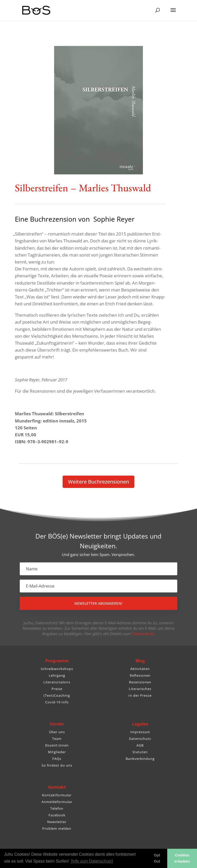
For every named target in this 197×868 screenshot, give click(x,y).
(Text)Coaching (57, 695)
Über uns (57, 732)
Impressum (140, 732)
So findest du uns (57, 765)
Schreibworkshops (57, 669)
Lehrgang (57, 675)
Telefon (57, 808)
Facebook (57, 815)
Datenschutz (140, 739)
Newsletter (57, 822)
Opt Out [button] (157, 858)
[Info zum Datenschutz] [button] (92, 861)
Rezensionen (140, 682)
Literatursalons (57, 682)
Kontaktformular (57, 795)
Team (57, 739)
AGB (140, 745)
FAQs (57, 759)
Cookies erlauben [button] (182, 858)
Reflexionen (140, 675)
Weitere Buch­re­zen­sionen (98, 482)
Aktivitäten (140, 669)
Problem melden (57, 828)
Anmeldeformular (57, 802)
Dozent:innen (57, 745)
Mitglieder (57, 752)
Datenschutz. (143, 634)
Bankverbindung (140, 759)
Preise (57, 689)
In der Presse (140, 695)
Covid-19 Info (57, 702)
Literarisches (140, 689)
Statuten (140, 752)
